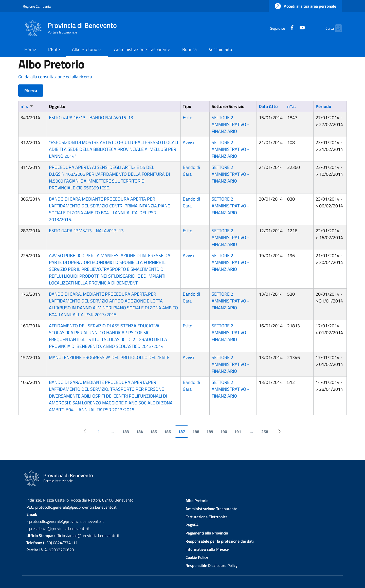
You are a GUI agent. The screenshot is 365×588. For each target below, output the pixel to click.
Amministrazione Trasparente (211, 509)
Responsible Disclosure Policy (212, 565)
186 (169, 433)
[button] (305, 6)
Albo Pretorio (197, 501)
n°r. (27, 106)
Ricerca (31, 91)
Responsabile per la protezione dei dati (220, 541)
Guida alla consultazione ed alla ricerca (55, 77)
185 (155, 433)
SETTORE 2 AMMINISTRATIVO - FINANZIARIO (230, 124)
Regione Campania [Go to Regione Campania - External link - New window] (37, 6)
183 (127, 433)
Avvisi (188, 142)
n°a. (291, 106)
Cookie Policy (197, 557)
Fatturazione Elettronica (207, 517)
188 (197, 433)
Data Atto (268, 106)
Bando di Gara (191, 171)
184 (141, 433)
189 (211, 433)
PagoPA (192, 525)
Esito (188, 118)
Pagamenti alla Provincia (207, 533)
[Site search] (336, 28)
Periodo (323, 106)
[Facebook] (282, 28)
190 (225, 433)
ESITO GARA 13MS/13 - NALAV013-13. (87, 231)
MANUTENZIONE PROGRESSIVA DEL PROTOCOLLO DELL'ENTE (109, 357)
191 (239, 433)
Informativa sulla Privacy (207, 549)
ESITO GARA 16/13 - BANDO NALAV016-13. (92, 118)
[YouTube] (292, 28)
